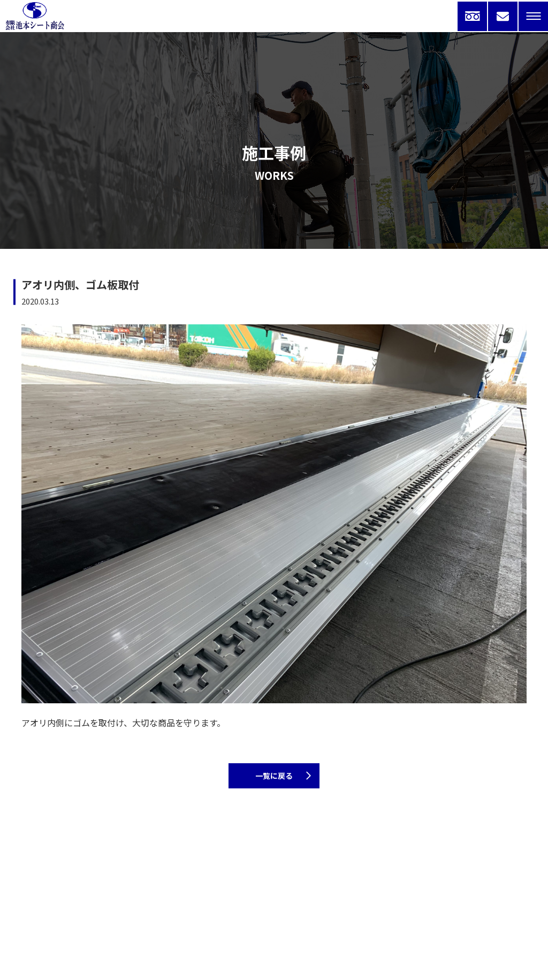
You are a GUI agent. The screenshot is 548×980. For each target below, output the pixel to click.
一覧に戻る (274, 776)
